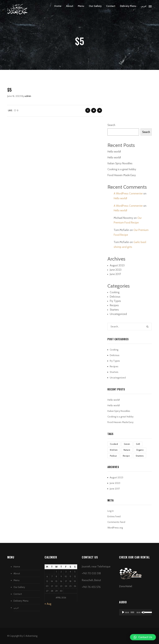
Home (58, 6)
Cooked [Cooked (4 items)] (114, 444)
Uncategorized (118, 314)
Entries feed (114, 517)
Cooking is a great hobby (122, 169)
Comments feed (116, 522)
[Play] (123, 612)
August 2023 (117, 265)
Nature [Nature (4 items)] (127, 450)
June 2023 (116, 270)
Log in (111, 511)
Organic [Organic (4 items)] (140, 450)
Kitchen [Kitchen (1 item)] (114, 450)
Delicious (115, 297)
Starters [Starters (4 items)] (140, 456)
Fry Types (115, 301)
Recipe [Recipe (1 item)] (126, 456)
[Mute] (143, 612)
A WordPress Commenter (128, 193)
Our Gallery (95, 6)
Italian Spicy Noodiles (120, 163)
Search (111, 125)
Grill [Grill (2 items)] (138, 444)
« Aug (48, 604)
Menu (81, 6)
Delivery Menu (128, 6)
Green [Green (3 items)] (127, 444)
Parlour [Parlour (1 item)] (113, 456)
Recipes (114, 305)
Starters (114, 310)
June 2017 (115, 274)
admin (28, 96)
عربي (144, 6)
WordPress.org (115, 528)
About (70, 6)
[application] (135, 612)
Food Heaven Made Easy (122, 175)
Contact (111, 6)
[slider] (132, 612)
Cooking (115, 292)
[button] (143, 637)
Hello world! (114, 152)
